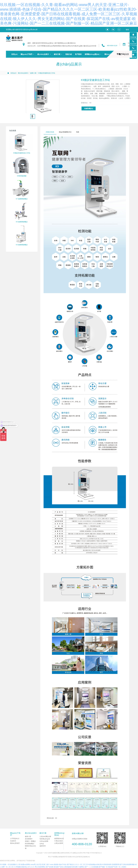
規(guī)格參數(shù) (65, 132)
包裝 (78, 132)
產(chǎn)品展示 (23, 73)
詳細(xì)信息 (50, 132)
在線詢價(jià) (89, 108)
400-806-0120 (112, 46)
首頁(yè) (14, 54)
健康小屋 (33, 73)
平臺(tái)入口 (123, 54)
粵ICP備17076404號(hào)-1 (93, 853)
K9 (56, 818)
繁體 (127, 30)
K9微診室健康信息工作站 (47, 73)
